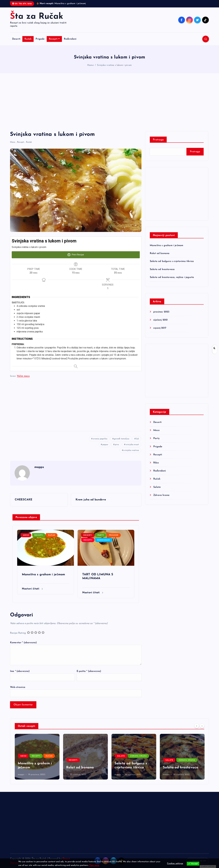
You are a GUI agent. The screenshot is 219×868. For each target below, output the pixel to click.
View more (94, 865)
